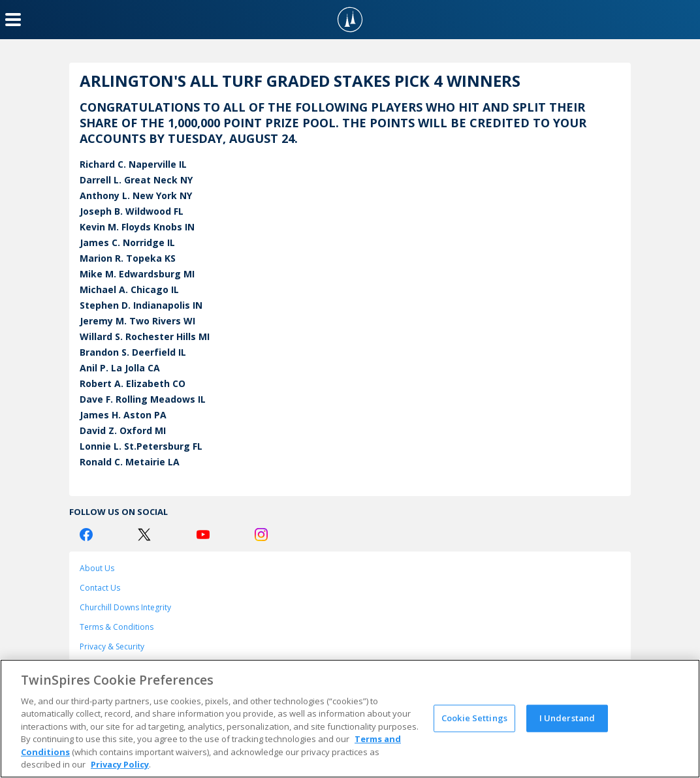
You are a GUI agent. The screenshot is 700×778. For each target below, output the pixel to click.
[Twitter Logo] (144, 535)
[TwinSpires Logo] (350, 20)
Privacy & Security (112, 646)
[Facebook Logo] (86, 535)
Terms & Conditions (117, 627)
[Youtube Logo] (203, 535)
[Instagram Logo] (261, 535)
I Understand (567, 718)
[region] (350, 719)
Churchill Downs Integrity (125, 607)
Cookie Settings (474, 718)
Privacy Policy (120, 764)
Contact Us (100, 588)
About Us (97, 568)
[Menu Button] (13, 20)
